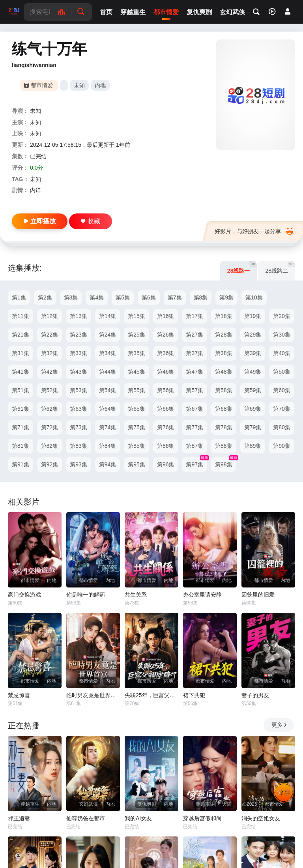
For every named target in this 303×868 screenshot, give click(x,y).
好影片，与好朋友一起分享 (254, 231)
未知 (79, 85)
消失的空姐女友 (261, 818)
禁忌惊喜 (19, 695)
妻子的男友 (255, 695)
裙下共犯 (194, 695)
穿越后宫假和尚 (202, 818)
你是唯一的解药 (86, 595)
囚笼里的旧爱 (258, 595)
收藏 (91, 221)
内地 (100, 85)
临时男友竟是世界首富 (93, 695)
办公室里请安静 (202, 595)
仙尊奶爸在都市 (86, 818)
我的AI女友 (138, 818)
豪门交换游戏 (24, 595)
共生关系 (136, 595)
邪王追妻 (19, 818)
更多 (280, 725)
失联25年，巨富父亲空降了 (151, 695)
